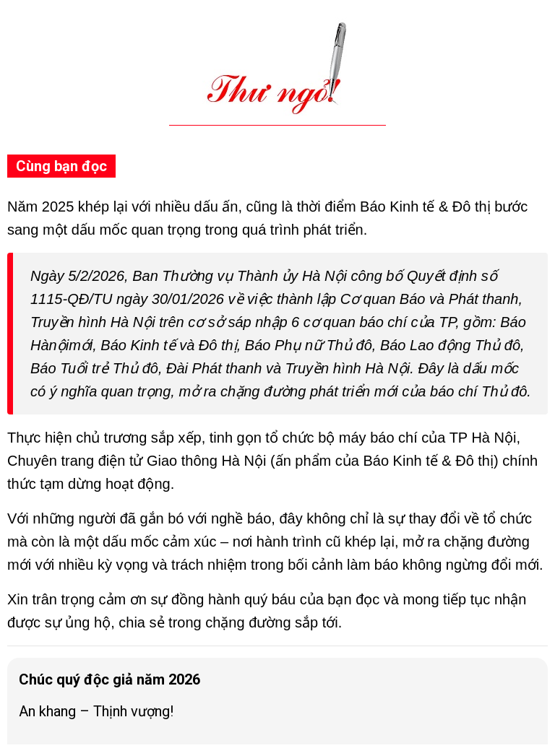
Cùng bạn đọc (61, 166)
